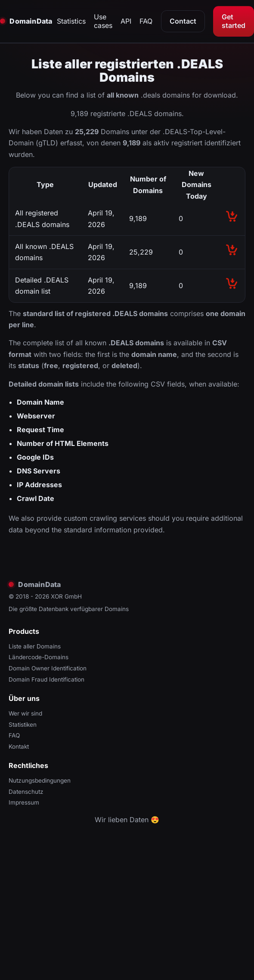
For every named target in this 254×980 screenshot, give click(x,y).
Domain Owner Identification (48, 668)
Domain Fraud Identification (46, 679)
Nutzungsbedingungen (40, 780)
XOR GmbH (66, 596)
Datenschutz (26, 792)
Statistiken (23, 725)
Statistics (71, 21)
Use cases (103, 21)
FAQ (146, 21)
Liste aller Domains (35, 646)
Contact (183, 21)
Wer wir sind (25, 713)
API (126, 21)
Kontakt (19, 747)
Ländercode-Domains (39, 657)
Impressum (24, 802)
